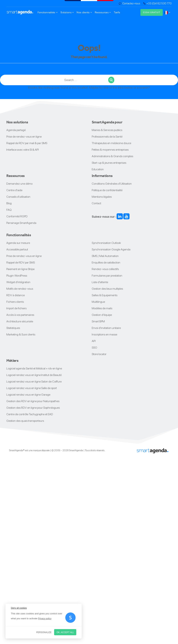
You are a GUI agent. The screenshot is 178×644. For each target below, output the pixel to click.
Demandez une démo (19, 184)
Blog (9, 203)
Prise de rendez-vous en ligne (24, 137)
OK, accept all (65, 632)
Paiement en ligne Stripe (20, 269)
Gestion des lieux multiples (107, 289)
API (94, 341)
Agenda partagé (16, 130)
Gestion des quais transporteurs (25, 421)
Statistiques (13, 328)
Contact (96, 203)
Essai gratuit (152, 12)
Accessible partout (17, 249)
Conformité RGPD (17, 216)
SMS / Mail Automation (105, 256)
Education (98, 169)
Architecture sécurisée (20, 321)
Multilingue (98, 302)
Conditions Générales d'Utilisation (112, 184)
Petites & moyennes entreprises (110, 150)
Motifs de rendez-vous (20, 289)
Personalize (44, 632)
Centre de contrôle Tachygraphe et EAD (30, 414)
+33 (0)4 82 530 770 (159, 3)
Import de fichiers (16, 308)
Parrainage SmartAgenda (21, 223)
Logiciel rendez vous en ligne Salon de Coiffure (34, 382)
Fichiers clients (15, 302)
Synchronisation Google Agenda (111, 249)
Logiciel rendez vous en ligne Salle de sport (32, 388)
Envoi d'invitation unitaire (106, 328)
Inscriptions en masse (104, 334)
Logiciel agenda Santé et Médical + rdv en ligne (34, 368)
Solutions (67, 12)
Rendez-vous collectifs (105, 269)
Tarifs (117, 12)
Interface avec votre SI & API (23, 150)
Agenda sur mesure (18, 243)
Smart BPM (98, 321)
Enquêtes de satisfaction (106, 262)
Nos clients (84, 12)
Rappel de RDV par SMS (21, 262)
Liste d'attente (100, 282)
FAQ (9, 210)
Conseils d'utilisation (18, 197)
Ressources (103, 12)
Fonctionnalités (48, 12)
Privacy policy (45, 619)
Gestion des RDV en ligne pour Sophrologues (33, 408)
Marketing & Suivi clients (21, 334)
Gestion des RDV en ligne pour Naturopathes (33, 401)
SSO (94, 348)
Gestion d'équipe (102, 315)
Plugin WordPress (17, 276)
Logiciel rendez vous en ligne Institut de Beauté (34, 375)
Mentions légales (102, 197)
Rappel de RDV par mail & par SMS (27, 143)
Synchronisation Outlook (106, 243)
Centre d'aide (14, 190)
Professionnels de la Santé (107, 137)
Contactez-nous (131, 3)
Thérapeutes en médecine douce (111, 143)
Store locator (99, 354)
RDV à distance (16, 295)
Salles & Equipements (105, 295)
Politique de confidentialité (107, 190)
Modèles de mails (102, 308)
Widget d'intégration (18, 282)
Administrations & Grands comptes (112, 156)
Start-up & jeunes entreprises (109, 163)
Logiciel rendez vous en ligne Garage (28, 395)
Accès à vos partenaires (20, 315)
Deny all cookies (19, 608)
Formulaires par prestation (107, 276)
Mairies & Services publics (107, 130)
